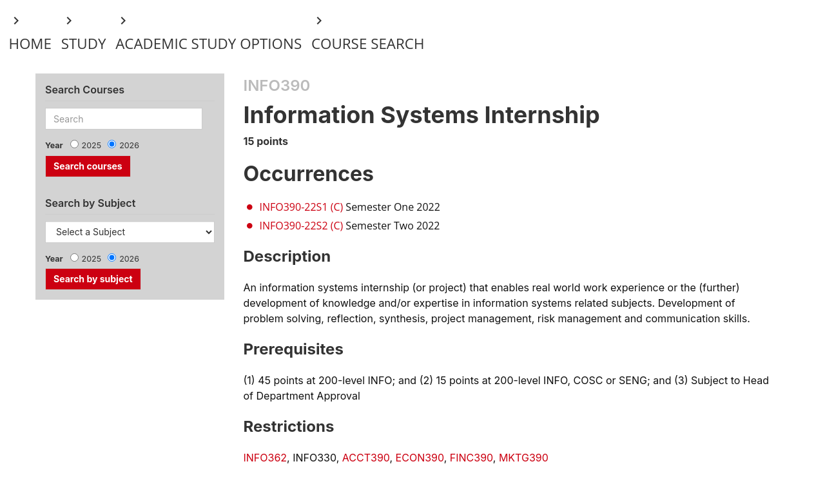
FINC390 (471, 458)
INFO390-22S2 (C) (302, 226)
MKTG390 (524, 458)
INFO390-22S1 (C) (302, 207)
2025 (92, 145)
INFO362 (266, 458)
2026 (129, 145)
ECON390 (420, 458)
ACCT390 (366, 458)
